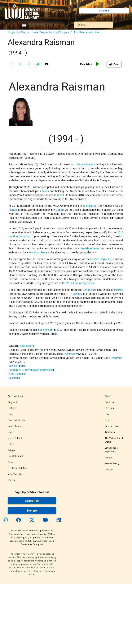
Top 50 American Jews (87, 32)
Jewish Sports (17, 366)
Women (12, 480)
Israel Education (16, 420)
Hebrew (119, 290)
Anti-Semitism (15, 396)
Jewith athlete (37, 252)
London (87, 290)
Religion (12, 450)
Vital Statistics (15, 474)
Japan (60, 210)
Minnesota (90, 206)
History (12, 408)
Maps (11, 432)
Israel (11, 414)
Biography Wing (17, 32)
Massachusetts (86, 164)
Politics (11, 444)
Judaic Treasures (16, 426)
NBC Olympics (17, 374)
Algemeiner (71, 354)
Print (114, 64)
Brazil (60, 195)
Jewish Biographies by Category (50, 32)
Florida (13, 210)
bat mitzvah (45, 330)
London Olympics (101, 259)
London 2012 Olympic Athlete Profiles (31, 370)
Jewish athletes (90, 248)
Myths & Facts (15, 438)
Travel (11, 462)
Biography (13, 402)
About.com (26, 346)
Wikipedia (14, 378)
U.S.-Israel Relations (18, 468)
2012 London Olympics (80, 283)
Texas (45, 191)
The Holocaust (15, 456)
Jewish (77, 294)
